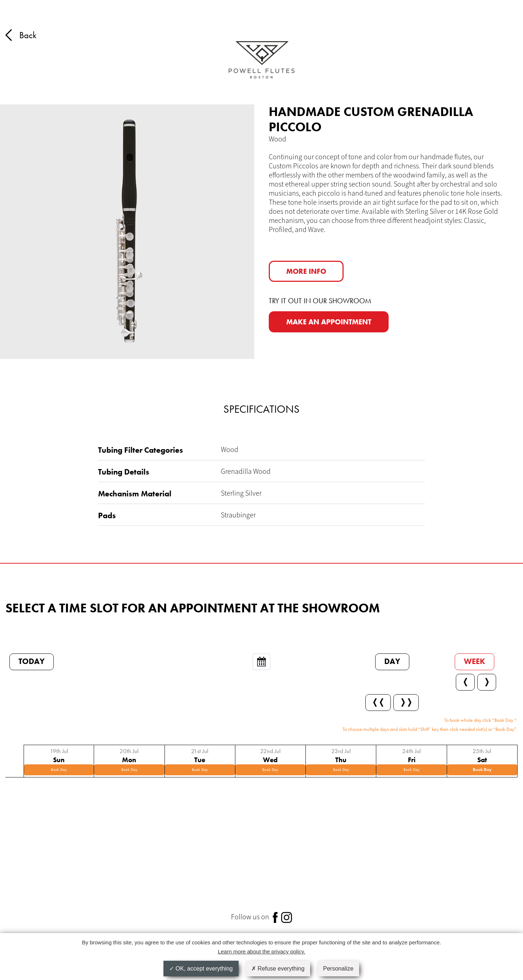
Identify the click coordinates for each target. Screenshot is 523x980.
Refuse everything (278, 969)
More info (306, 271)
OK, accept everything (201, 969)
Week (475, 661)
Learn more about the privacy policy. (262, 951)
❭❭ (406, 702)
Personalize (338, 969)
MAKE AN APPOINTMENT (329, 322)
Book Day (59, 769)
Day (392, 661)
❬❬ (378, 702)
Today (32, 661)
